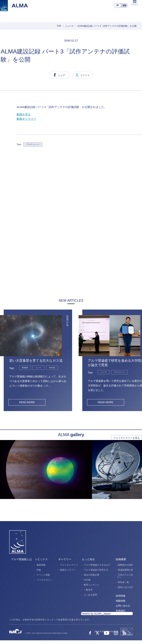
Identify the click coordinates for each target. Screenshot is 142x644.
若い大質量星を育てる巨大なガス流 (36, 361)
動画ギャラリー (26, 119)
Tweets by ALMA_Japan (96, 614)
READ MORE (27, 402)
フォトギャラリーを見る (127, 438)
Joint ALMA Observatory (106, 631)
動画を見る (24, 114)
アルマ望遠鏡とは (21, 559)
